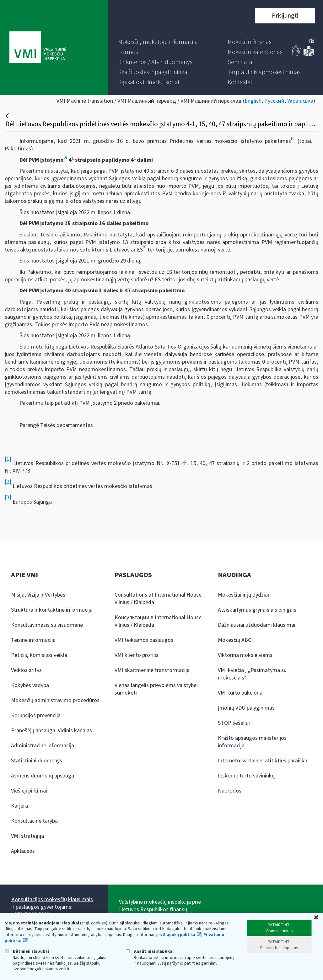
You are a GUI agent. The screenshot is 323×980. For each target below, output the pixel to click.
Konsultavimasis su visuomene (47, 625)
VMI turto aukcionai (241, 693)
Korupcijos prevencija (36, 715)
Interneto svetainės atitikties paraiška (263, 761)
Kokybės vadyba (30, 685)
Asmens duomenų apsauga (43, 776)
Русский (274, 101)
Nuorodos (230, 791)
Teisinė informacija (33, 640)
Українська (300, 101)
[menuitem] (158, 42)
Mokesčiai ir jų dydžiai (243, 595)
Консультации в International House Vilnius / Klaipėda (158, 621)
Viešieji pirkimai (29, 791)
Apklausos (23, 851)
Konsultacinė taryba (34, 821)
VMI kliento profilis (137, 655)
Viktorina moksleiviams (245, 655)
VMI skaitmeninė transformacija (152, 670)
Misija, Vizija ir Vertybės (38, 595)
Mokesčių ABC (234, 640)
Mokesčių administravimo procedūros (55, 700)
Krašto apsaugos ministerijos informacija (252, 742)
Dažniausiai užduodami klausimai (257, 625)
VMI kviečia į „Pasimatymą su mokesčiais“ (252, 674)
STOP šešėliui (234, 723)
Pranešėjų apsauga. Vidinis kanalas (51, 731)
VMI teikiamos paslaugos (144, 640)
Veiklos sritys (26, 670)
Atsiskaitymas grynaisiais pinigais (257, 610)
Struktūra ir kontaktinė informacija (52, 610)
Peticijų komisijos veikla (39, 655)
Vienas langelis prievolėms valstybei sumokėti (156, 689)
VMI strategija (27, 836)
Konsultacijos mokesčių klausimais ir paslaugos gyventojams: (52, 903)
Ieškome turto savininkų (246, 776)
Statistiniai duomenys (37, 761)
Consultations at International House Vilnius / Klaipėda (158, 599)
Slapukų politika (179, 935)
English (253, 101)
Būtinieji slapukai (27, 951)
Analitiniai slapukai (150, 951)
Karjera (19, 806)
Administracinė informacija (43, 746)
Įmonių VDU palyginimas (246, 708)
